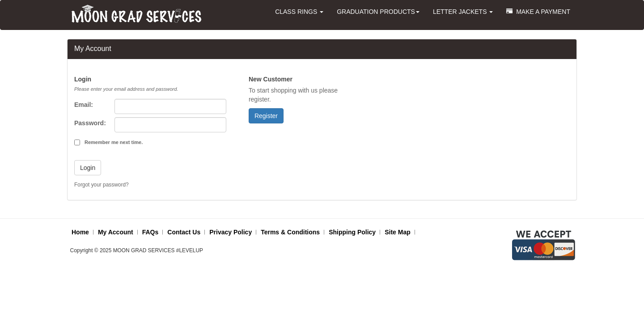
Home (80, 232)
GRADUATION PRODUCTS (378, 12)
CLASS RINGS (299, 12)
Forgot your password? (102, 185)
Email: (84, 105)
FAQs (150, 232)
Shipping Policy (352, 232)
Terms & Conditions (290, 232)
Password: (90, 123)
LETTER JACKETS (463, 12)
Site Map (398, 232)
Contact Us (184, 232)
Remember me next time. (114, 142)
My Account (116, 232)
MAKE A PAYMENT (538, 12)
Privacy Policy (231, 232)
